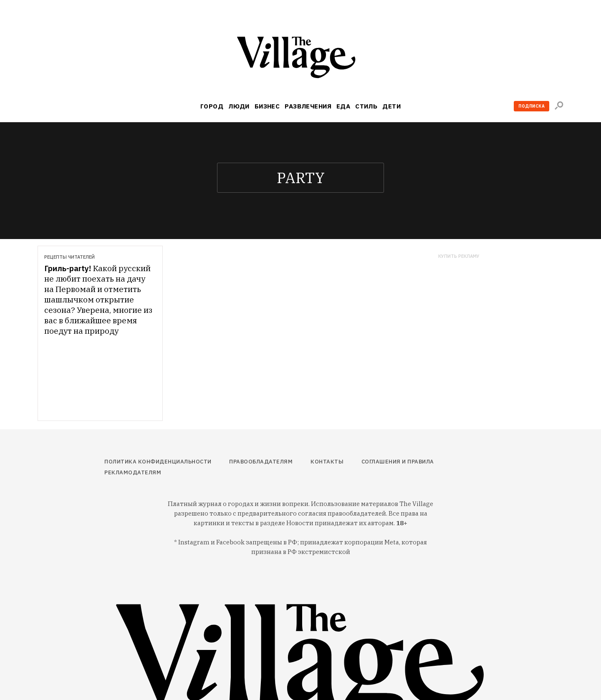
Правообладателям (261, 462)
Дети (391, 106)
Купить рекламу (459, 256)
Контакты (327, 462)
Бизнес (267, 106)
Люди (239, 106)
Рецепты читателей (69, 257)
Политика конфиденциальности (158, 462)
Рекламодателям (133, 472)
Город (212, 106)
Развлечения (308, 106)
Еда (343, 106)
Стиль (366, 106)
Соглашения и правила (398, 462)
